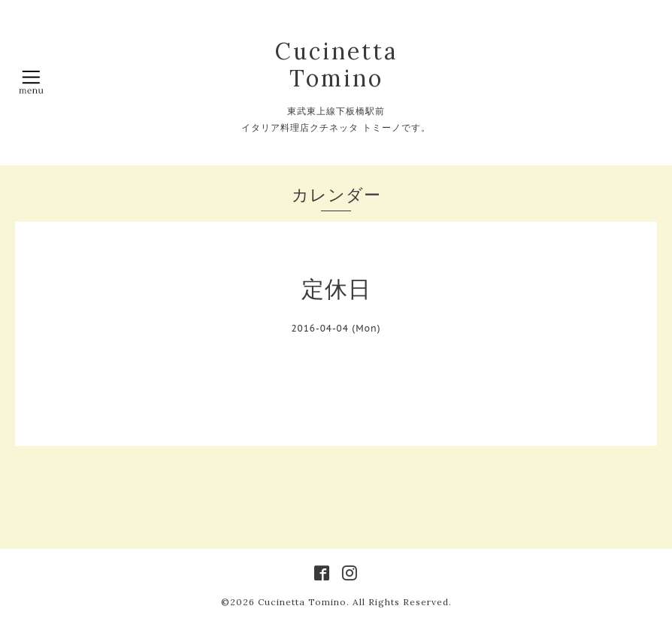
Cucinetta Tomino (336, 65)
